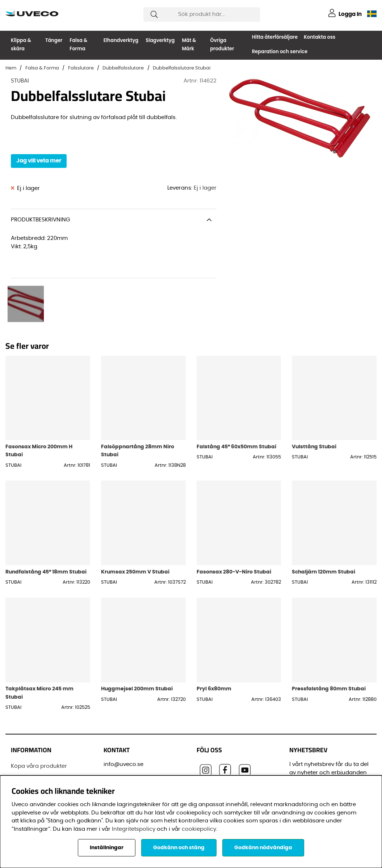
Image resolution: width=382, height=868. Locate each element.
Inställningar (107, 848)
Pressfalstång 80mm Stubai (329, 637)
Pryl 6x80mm (214, 637)
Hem (11, 68)
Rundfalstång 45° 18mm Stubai (46, 520)
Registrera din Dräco (39, 729)
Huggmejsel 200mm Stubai (137, 637)
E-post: (302, 748)
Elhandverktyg (121, 40)
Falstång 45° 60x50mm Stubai (236, 395)
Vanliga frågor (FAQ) (39, 764)
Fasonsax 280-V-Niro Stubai (234, 520)
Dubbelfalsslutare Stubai (182, 68)
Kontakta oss (320, 37)
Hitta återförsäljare (275, 37)
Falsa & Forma (78, 45)
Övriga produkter (222, 45)
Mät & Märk (189, 45)
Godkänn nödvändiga (263, 848)
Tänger (54, 40)
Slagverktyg (160, 40)
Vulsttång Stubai (314, 395)
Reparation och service (280, 52)
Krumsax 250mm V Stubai (135, 520)
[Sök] (202, 14)
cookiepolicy (199, 829)
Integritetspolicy (134, 829)
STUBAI (20, 81)
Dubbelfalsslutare (123, 68)
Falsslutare (81, 68)
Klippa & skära (21, 45)
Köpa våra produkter (39, 715)
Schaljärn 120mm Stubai (324, 520)
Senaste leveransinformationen (42, 746)
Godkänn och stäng (179, 848)
